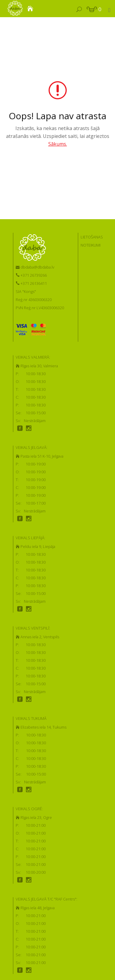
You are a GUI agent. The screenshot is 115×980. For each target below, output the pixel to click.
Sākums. (58, 144)
